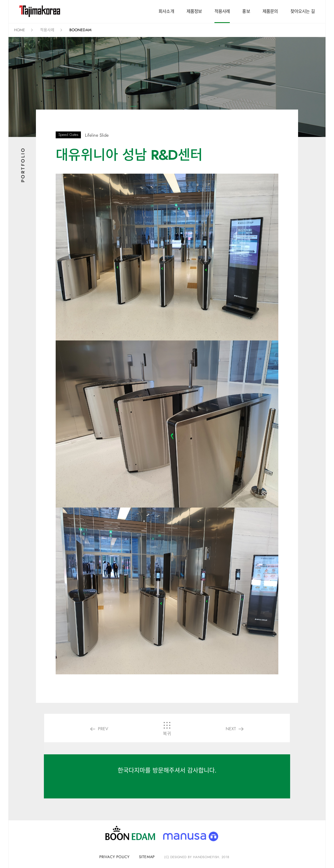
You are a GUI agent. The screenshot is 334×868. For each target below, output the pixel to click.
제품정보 (194, 12)
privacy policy (114, 857)
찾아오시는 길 (303, 12)
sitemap (147, 857)
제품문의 (270, 12)
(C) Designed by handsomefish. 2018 (197, 857)
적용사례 (222, 12)
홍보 (246, 12)
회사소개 (166, 12)
